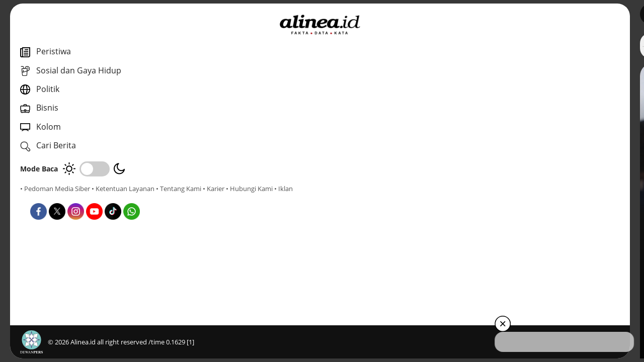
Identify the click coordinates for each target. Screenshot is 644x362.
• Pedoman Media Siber (55, 189)
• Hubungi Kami (113, 198)
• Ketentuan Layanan (123, 189)
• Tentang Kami (43, 198)
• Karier (78, 198)
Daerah (228, 225)
